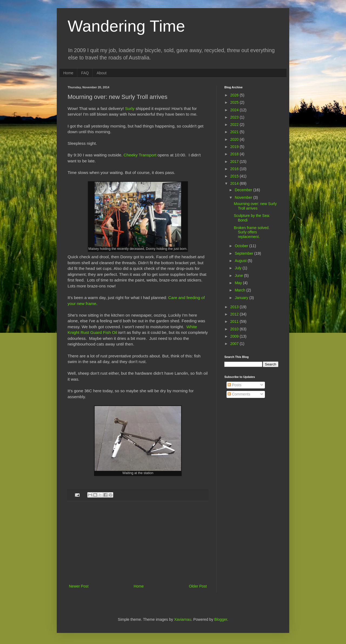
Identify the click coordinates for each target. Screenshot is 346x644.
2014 (235, 183)
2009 (235, 336)
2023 (235, 117)
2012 (235, 314)
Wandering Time (126, 26)
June (239, 276)
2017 (235, 162)
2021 (235, 132)
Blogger (221, 619)
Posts (234, 385)
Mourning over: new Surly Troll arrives (255, 206)
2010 (235, 329)
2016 (235, 169)
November (244, 197)
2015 (235, 176)
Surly (130, 108)
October (242, 246)
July (239, 268)
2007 (235, 344)
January (242, 298)
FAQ (85, 73)
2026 (235, 95)
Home (68, 73)
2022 (235, 125)
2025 (235, 102)
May (239, 283)
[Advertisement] (138, 542)
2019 (235, 147)
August (241, 261)
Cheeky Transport (140, 155)
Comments (239, 394)
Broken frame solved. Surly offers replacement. (252, 232)
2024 (235, 110)
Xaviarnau (183, 619)
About (102, 73)
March (240, 290)
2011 (235, 321)
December (244, 190)
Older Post (198, 586)
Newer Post (79, 586)
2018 (235, 154)
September (244, 253)
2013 (235, 307)
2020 (235, 139)
